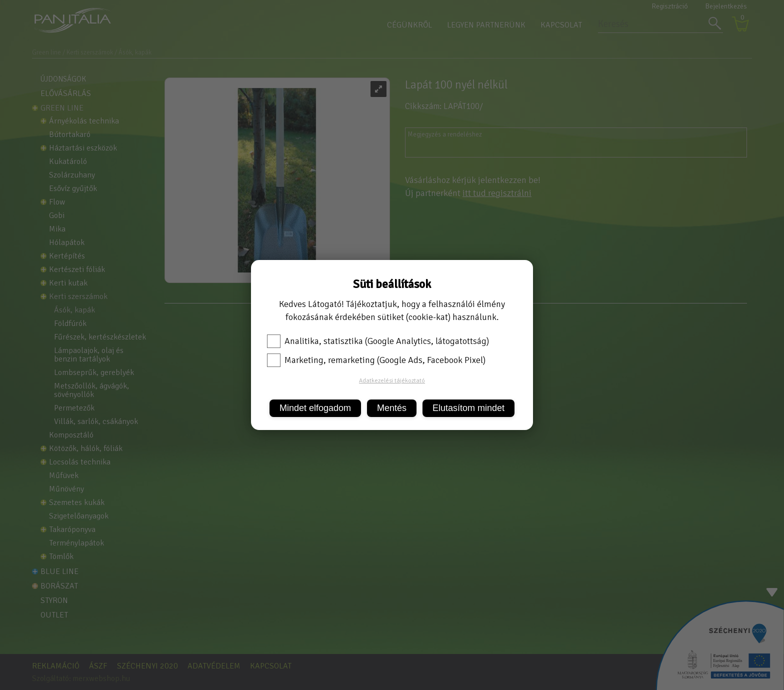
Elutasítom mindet (468, 408)
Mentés (392, 408)
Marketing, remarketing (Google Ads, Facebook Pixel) (376, 360)
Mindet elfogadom (315, 408)
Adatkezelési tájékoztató (392, 381)
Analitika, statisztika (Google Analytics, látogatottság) (378, 341)
